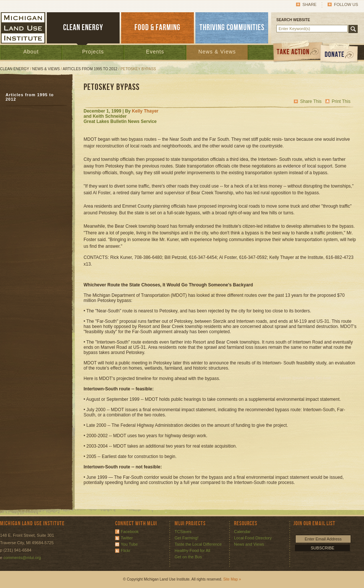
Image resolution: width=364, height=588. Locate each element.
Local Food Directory (253, 538)
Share (309, 4)
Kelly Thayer (145, 111)
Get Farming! (186, 538)
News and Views (249, 544)
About (31, 52)
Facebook (130, 532)
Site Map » (232, 579)
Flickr (126, 550)
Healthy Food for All (192, 550)
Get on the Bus (188, 557)
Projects (93, 52)
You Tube (129, 544)
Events (155, 52)
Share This (311, 101)
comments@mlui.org (22, 558)
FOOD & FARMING (157, 28)
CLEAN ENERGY (83, 28)
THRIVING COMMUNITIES (232, 28)
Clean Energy (14, 69)
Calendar (242, 532)
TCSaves (183, 532)
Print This (341, 101)
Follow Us (346, 4)
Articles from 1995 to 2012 (90, 69)
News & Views (217, 52)
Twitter (127, 538)
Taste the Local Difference (198, 544)
